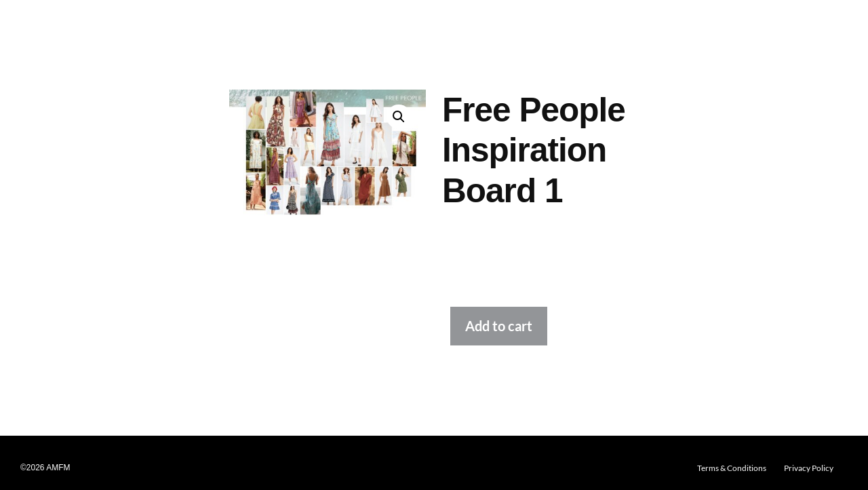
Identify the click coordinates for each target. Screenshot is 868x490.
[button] (96, 27)
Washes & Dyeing (334, 27)
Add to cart (499, 326)
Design (137, 27)
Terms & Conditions (732, 468)
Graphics (223, 27)
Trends (96, 27)
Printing (269, 27)
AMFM (40, 26)
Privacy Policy (809, 468)
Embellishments (417, 27)
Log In (796, 27)
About (759, 27)
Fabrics (177, 27)
